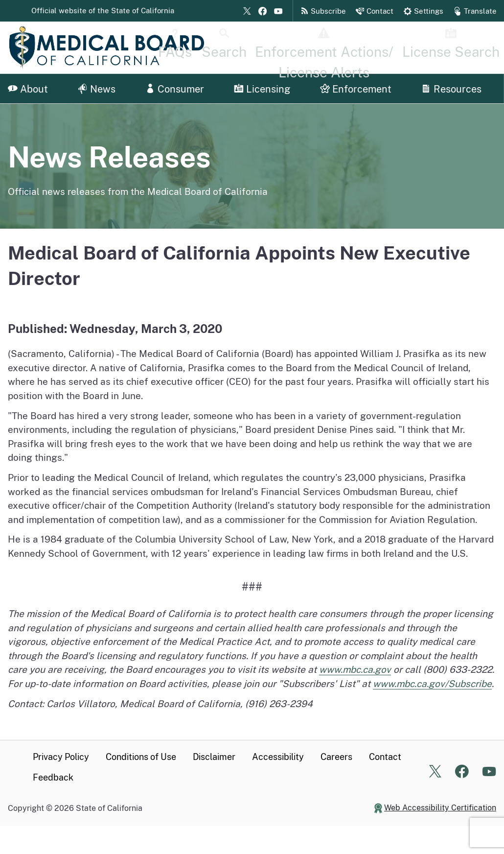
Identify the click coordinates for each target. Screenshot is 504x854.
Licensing (262, 89)
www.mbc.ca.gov (355, 669)
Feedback (53, 777)
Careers (336, 757)
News (97, 89)
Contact (385, 757)
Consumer (175, 89)
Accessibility (278, 757)
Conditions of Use (141, 757)
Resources (451, 89)
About (28, 89)
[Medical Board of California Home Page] (106, 47)
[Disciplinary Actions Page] (382, 47)
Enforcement (356, 89)
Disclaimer (214, 757)
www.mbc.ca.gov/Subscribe (432, 684)
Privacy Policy (61, 757)
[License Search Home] (467, 47)
